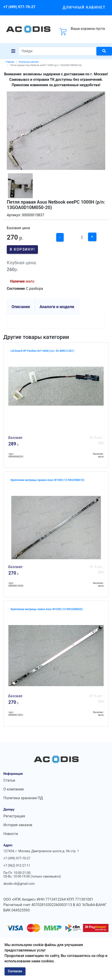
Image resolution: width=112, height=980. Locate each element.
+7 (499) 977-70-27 (19, 7)
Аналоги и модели (57, 307)
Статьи (9, 780)
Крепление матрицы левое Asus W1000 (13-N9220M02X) (47, 609)
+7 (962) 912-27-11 (17, 866)
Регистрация (14, 816)
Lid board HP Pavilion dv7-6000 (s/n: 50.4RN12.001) (42, 351)
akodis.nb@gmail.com (19, 884)
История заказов (18, 825)
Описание (21, 307)
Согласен (15, 971)
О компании (14, 789)
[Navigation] (13, 51)
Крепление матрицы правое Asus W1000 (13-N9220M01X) (47, 480)
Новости (11, 834)
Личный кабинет (84, 7)
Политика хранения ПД (23, 798)
